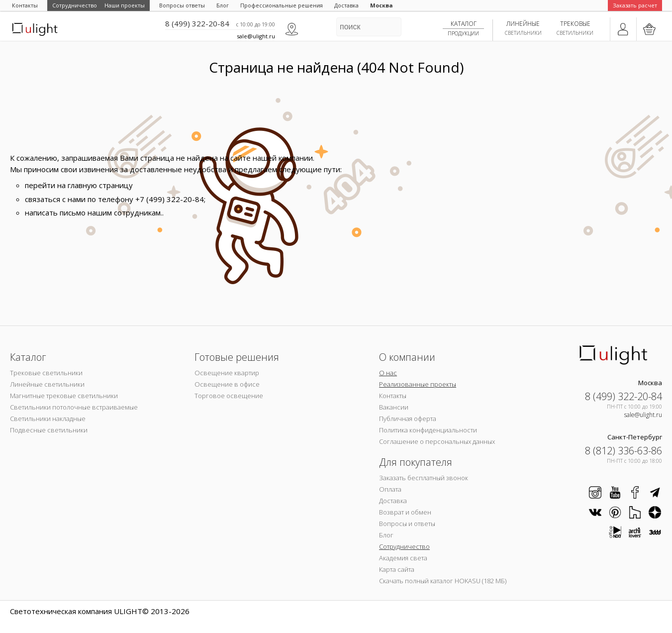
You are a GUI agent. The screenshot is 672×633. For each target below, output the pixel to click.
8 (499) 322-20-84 (197, 23)
